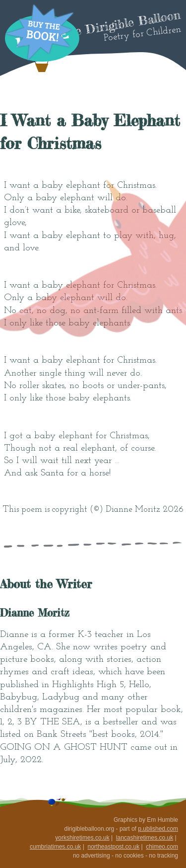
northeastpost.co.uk (113, 847)
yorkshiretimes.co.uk (82, 838)
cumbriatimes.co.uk (55, 847)
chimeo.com (162, 847)
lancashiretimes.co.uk (145, 838)
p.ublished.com (158, 829)
